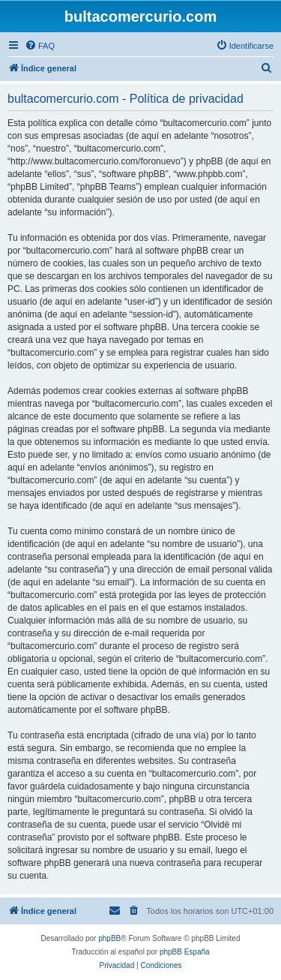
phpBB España (185, 952)
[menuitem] (40, 46)
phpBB (109, 938)
